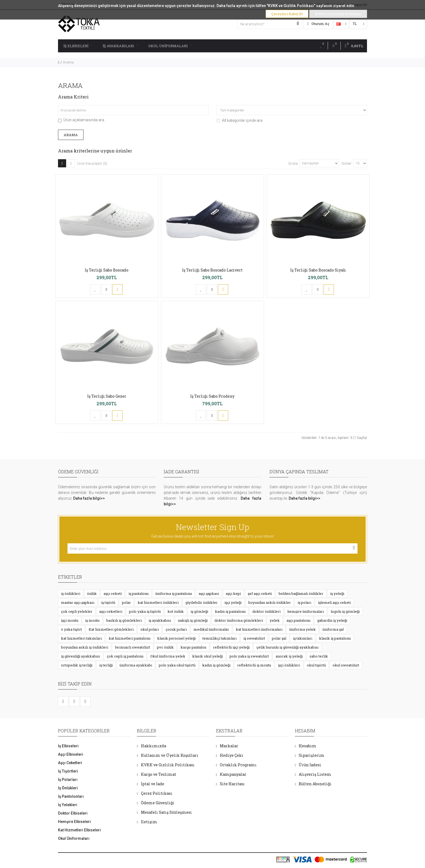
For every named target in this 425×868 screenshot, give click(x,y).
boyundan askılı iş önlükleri (85, 647)
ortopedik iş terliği (77, 665)
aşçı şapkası (209, 593)
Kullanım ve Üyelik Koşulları (170, 755)
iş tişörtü (108, 602)
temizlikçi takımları (220, 638)
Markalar (229, 746)
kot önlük (176, 611)
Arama (68, 62)
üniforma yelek (302, 629)
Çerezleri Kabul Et (287, 14)
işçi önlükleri (289, 665)
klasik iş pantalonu (335, 638)
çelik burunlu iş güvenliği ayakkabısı (287, 647)
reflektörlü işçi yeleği (231, 647)
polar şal (279, 638)
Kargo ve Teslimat (159, 774)
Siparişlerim (312, 755)
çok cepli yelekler (77, 611)
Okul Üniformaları (170, 46)
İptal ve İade (153, 784)
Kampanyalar (233, 774)
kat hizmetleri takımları (81, 638)
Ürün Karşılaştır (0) (92, 163)
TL (358, 24)
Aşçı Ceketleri (70, 763)
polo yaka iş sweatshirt (249, 656)
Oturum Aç (318, 24)
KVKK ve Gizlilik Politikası (168, 765)
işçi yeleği (233, 602)
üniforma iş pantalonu (174, 593)
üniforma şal (333, 629)
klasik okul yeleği (207, 656)
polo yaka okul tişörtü (177, 665)
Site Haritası (232, 784)
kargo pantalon (193, 647)
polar (126, 602)
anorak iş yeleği (289, 656)
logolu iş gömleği (345, 611)
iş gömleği (199, 611)
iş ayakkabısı (160, 620)
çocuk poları (176, 629)
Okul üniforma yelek (168, 656)
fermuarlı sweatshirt (133, 647)
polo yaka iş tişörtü (145, 611)
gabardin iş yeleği (332, 620)
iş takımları (303, 638)
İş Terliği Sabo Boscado (107, 270)
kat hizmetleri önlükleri (158, 602)
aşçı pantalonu (298, 620)
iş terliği (106, 665)
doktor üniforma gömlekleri (239, 620)
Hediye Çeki (232, 755)
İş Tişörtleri (68, 771)
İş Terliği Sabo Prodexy (212, 396)
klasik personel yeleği (176, 638)
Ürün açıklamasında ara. (81, 120)
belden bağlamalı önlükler (301, 593)
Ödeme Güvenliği (158, 803)
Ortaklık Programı (238, 765)
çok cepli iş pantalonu (125, 656)
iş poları (304, 602)
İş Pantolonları (71, 796)
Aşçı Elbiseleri (71, 754)
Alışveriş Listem (315, 774)
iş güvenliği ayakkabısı (81, 656)
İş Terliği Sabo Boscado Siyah (318, 270)
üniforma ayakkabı (136, 665)
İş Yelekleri (68, 805)
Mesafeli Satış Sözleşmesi (166, 812)
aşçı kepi (233, 593)
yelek (275, 620)
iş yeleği (337, 593)
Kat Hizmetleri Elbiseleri (79, 830)
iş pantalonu (139, 593)
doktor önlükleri (266, 611)
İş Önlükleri (68, 788)
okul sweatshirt (346, 665)
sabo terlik (319, 656)
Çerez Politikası (157, 793)
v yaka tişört (71, 629)
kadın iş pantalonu (230, 611)
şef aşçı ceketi (260, 593)
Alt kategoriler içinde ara (239, 120)
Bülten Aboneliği (315, 784)
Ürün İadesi (310, 765)
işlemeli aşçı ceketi (334, 602)
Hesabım (308, 746)
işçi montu (70, 620)
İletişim (149, 822)
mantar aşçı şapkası (78, 602)
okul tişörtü (316, 665)
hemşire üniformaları (306, 611)
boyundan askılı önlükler (270, 602)
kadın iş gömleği (216, 665)
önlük (92, 593)
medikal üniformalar (211, 629)
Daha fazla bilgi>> (89, 498)
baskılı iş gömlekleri (124, 620)
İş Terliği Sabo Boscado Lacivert (212, 270)
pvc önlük (165, 647)
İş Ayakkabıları (120, 46)
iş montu (92, 620)
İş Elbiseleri (78, 46)
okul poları (150, 629)
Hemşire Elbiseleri (74, 822)
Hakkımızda (154, 746)
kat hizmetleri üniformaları (259, 629)
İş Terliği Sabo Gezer (107, 396)
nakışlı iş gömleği (193, 620)
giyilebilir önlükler (202, 602)
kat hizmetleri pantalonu (130, 638)
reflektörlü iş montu (254, 665)
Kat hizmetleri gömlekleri (111, 629)
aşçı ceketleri (111, 611)
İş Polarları (68, 780)
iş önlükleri (71, 593)
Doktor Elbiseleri (73, 813)
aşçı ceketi (113, 593)
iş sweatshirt (254, 638)
